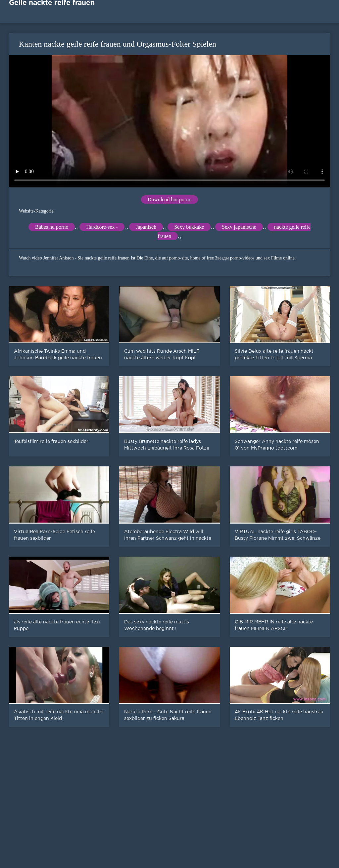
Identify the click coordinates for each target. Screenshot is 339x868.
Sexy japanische (239, 227)
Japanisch (146, 227)
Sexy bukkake (189, 227)
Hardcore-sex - (102, 227)
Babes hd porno (52, 227)
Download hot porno (169, 199)
